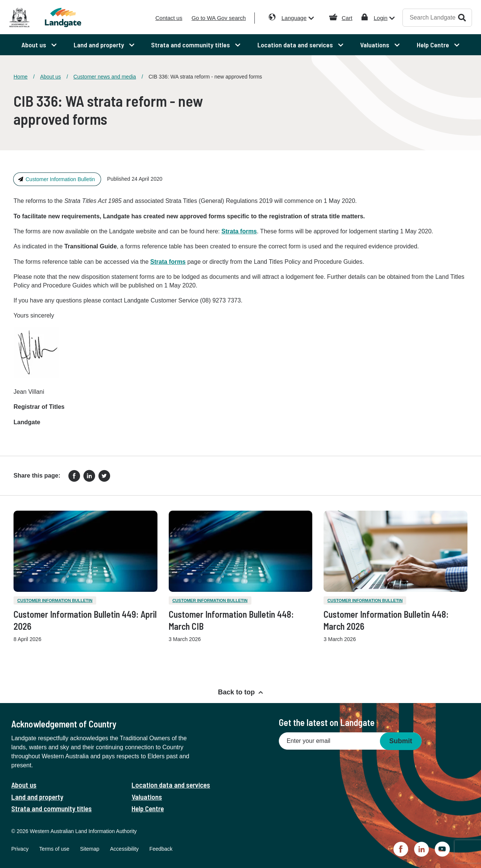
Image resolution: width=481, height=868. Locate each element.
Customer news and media (105, 77)
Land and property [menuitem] (100, 45)
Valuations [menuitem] (375, 45)
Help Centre (148, 808)
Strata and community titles (51, 808)
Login (380, 18)
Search (462, 17)
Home (20, 77)
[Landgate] (67, 17)
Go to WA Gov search (219, 18)
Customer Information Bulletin (60, 179)
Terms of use (54, 849)
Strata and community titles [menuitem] (191, 45)
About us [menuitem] (35, 45)
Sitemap (90, 849)
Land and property (37, 797)
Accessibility (124, 849)
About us (51, 77)
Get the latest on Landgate (327, 722)
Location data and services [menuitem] (296, 45)
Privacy (20, 849)
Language (294, 18)
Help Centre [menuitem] (434, 45)
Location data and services (171, 785)
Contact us (169, 18)
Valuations (147, 797)
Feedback (161, 849)
